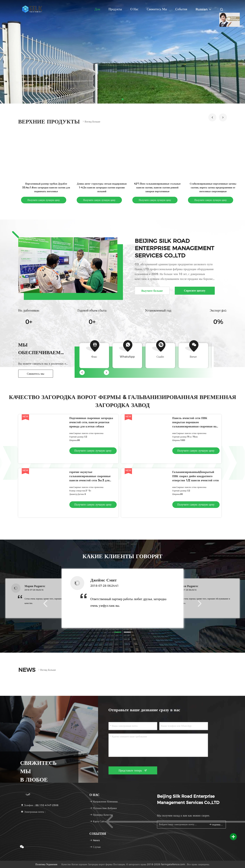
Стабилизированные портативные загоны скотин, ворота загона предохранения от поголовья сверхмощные (213, 188)
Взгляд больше (91, 122)
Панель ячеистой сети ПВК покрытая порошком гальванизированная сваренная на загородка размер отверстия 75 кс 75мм (194, 426)
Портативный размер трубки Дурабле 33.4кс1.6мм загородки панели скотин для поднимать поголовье (46, 188)
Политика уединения (46, 864)
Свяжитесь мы (157, 9)
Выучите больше (152, 291)
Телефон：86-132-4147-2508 (40, 805)
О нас (134, 9)
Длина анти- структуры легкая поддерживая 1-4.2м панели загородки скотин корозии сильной (102, 188)
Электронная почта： (34, 812)
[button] (212, 117)
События (181, 9)
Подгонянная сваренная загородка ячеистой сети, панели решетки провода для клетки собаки (91, 422)
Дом (97, 9)
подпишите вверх (216, 824)
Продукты (115, 9)
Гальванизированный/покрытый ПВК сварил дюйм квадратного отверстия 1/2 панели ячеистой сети (196, 476)
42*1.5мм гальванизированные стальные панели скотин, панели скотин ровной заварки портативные (157, 188)
